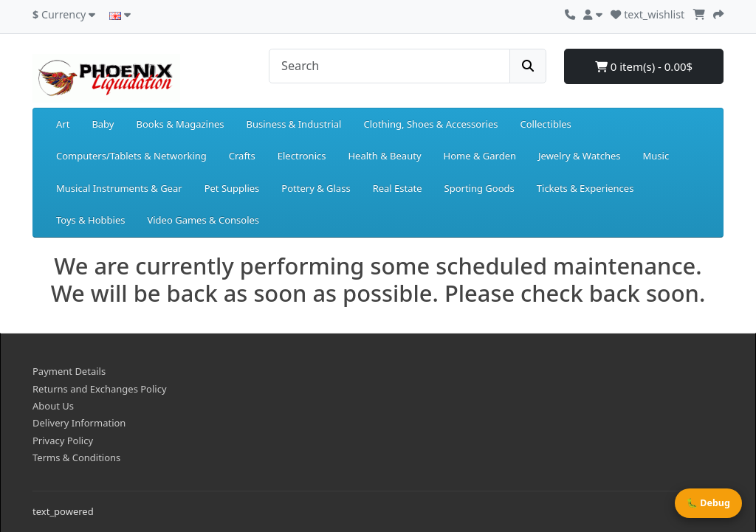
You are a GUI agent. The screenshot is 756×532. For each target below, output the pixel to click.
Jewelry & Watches (579, 156)
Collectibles (545, 124)
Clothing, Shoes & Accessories (430, 124)
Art (63, 124)
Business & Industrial (294, 124)
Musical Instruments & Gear (119, 188)
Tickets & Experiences (585, 188)
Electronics (302, 156)
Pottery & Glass (316, 188)
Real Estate (398, 188)
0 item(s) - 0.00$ (644, 66)
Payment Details (69, 371)
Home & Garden (480, 156)
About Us (53, 406)
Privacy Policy (63, 441)
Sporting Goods (480, 188)
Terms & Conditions (76, 457)
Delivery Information (79, 423)
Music (656, 156)
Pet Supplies (232, 188)
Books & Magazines (180, 124)
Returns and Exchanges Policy (100, 389)
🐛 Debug (708, 503)
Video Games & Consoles (203, 220)
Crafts (242, 156)
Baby (103, 124)
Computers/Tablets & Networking (131, 156)
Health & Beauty (384, 156)
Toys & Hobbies (90, 220)
